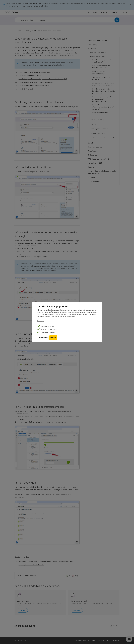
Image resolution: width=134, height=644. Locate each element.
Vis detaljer (40, 321)
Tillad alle (54, 339)
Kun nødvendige (43, 339)
